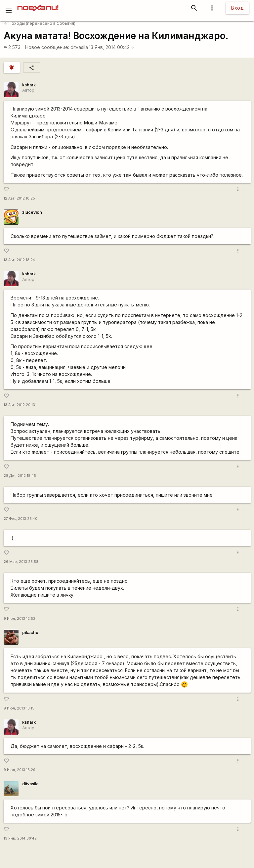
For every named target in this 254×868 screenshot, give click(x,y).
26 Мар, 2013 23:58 (21, 562)
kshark (29, 85)
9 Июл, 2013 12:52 (20, 619)
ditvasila (79, 47)
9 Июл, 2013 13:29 (20, 770)
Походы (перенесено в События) (40, 23)
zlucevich (32, 212)
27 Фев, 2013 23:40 (21, 519)
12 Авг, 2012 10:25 (19, 198)
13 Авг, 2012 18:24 (19, 260)
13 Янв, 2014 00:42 (112, 47)
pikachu (30, 633)
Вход (237, 8)
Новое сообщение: (47, 47)
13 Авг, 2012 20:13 (19, 405)
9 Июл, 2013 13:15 (19, 708)
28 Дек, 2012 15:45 (20, 476)
